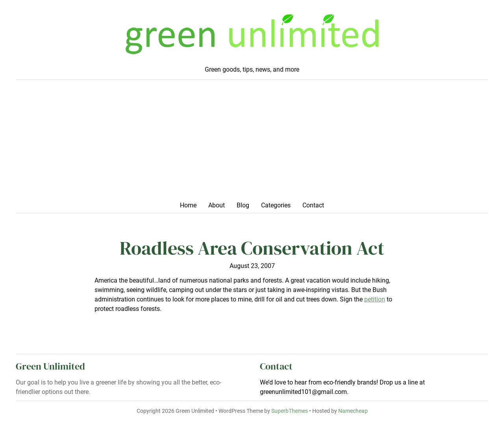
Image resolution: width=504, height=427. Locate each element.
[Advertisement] (252, 143)
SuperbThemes (290, 411)
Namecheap (353, 411)
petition (375, 299)
